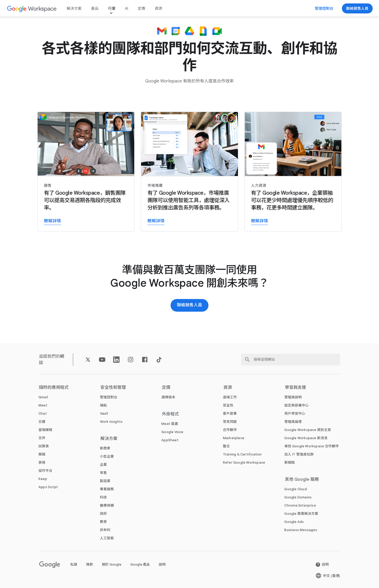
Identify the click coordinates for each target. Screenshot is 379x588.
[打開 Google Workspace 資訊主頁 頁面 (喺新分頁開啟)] (308, 430)
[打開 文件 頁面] (42, 438)
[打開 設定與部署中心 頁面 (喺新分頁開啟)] (296, 405)
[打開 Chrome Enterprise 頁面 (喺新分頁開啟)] (300, 505)
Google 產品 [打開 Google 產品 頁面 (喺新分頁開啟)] (140, 564)
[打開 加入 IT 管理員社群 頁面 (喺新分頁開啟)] (299, 454)
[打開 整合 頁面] (226, 446)
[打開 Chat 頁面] (43, 413)
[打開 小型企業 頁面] (107, 456)
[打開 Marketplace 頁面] (234, 438)
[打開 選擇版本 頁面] (168, 397)
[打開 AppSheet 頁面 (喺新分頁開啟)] (170, 440)
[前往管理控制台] (324, 8)
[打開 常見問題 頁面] (230, 422)
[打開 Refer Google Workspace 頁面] (244, 462)
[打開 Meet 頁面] (43, 405)
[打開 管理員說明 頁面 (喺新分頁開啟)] (293, 397)
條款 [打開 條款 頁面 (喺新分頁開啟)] (89, 564)
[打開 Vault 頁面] (104, 413)
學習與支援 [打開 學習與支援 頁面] (295, 388)
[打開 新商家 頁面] (105, 448)
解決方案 (74, 8)
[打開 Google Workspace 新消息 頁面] (306, 438)
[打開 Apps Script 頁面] (48, 487)
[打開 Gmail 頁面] (43, 397)
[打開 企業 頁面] (103, 465)
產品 (95, 8)
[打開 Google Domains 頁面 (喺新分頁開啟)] (298, 497)
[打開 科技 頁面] (103, 497)
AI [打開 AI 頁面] (127, 8)
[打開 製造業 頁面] (105, 481)
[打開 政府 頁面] (103, 514)
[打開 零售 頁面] (103, 473)
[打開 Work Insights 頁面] (111, 422)
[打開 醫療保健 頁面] (107, 505)
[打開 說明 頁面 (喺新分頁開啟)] (322, 565)
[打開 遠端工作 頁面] (230, 397)
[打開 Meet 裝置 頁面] (170, 424)
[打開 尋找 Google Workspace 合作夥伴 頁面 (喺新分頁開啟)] (311, 446)
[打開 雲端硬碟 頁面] (45, 430)
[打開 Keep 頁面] (43, 479)
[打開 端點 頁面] (103, 405)
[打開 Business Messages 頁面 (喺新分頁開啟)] (301, 530)
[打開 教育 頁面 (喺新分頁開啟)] (103, 522)
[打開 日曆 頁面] (42, 422)
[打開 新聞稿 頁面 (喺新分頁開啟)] (290, 462)
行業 (112, 8)
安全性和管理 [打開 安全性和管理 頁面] (113, 388)
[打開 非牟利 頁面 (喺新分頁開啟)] (105, 530)
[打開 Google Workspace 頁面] (32, 9)
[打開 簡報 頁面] (42, 454)
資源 (158, 8)
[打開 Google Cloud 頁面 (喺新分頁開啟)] (295, 489)
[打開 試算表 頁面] (44, 446)
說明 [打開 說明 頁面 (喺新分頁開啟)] (162, 564)
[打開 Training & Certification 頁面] (242, 454)
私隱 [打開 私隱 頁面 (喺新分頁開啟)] (74, 564)
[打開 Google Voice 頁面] (172, 432)
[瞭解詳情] (86, 172)
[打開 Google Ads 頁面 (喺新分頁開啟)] (294, 522)
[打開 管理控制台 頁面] (109, 397)
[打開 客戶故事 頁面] (230, 413)
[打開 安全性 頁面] (228, 405)
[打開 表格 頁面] (42, 462)
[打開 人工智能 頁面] (107, 538)
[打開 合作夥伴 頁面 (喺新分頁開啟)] (230, 430)
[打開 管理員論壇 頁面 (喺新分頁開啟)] (293, 422)
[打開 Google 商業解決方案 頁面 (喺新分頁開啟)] (301, 514)
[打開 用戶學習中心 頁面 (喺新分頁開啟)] (295, 413)
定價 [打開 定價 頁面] (141, 8)
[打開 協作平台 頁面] (45, 471)
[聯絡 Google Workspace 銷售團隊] (357, 8)
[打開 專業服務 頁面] (107, 489)
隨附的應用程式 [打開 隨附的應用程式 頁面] (54, 388)
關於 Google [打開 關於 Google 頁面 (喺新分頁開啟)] (112, 564)
